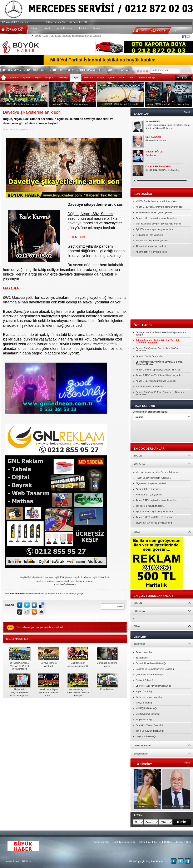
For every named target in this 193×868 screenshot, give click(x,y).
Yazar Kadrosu (64, 28)
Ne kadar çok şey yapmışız (149, 235)
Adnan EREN (153, 122)
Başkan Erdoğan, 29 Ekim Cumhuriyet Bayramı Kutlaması (160, 393)
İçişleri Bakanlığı (144, 691)
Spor (122, 77)
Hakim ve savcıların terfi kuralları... (153, 478)
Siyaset (26, 77)
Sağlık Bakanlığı (144, 720)
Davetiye (31, 594)
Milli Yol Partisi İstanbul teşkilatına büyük (156, 201)
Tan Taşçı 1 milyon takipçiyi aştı (152, 241)
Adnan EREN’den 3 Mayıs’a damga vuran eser (159, 207)
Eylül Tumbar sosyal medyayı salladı (154, 229)
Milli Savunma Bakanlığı (148, 714)
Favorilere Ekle (81, 22)
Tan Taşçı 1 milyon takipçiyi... (150, 506)
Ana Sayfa (13, 69)
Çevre (111, 77)
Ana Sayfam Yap (58, 22)
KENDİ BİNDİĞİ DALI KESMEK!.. (162, 170)
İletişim (82, 28)
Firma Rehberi (93, 69)
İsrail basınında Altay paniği (150, 387)
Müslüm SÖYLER (155, 152)
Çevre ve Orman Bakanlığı (149, 675)
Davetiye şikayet (76, 594)
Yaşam (76, 77)
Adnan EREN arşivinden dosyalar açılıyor (157, 218)
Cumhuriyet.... (153, 155)
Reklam (96, 28)
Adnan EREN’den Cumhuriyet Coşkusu (156, 381)
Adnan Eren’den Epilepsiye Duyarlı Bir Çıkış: (158, 370)
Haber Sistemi (13, 861)
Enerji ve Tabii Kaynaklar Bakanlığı (153, 686)
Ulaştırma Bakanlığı (146, 736)
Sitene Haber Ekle (15, 28)
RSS (189, 842)
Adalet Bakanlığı (144, 652)
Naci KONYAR (153, 137)
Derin (131, 77)
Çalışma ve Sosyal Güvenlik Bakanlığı (155, 669)
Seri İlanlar (120, 69)
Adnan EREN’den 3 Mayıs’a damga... (155, 517)
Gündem (13, 77)
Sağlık (38, 77)
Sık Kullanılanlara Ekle (124, 842)
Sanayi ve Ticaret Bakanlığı (150, 725)
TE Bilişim (27, 861)
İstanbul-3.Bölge (147, 77)
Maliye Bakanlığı (144, 703)
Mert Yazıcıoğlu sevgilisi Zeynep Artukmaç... (158, 472)
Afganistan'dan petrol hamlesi (151, 246)
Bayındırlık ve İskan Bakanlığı (151, 663)
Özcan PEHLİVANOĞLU (158, 166)
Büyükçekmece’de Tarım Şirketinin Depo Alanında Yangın (161, 334)
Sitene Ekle (145, 842)
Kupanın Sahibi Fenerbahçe (150, 356)
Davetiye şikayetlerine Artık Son (51, 594)
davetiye (75, 223)
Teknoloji (63, 77)
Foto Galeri (40, 69)
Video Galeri (66, 69)
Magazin (50, 77)
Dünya (100, 77)
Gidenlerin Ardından (156, 140)
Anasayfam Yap (101, 842)
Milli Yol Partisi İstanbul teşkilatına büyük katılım (68, 36)
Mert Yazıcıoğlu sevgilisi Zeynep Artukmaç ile (159, 224)
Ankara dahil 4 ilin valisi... (149, 489)
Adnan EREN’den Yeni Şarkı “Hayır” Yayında (158, 375)
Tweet (120, 606)
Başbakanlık (142, 658)
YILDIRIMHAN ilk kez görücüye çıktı (154, 212)
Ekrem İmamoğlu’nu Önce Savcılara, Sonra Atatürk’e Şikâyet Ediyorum (168, 127)
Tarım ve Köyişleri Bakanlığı (150, 731)
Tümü (187, 112)
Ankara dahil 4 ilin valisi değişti (151, 252)
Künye (34, 28)
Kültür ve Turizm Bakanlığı (149, 697)
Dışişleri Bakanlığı (145, 680)
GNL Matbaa (14, 298)
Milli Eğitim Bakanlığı (146, 708)
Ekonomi (88, 77)
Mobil (47, 28)
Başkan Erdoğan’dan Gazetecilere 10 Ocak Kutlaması (158, 349)
